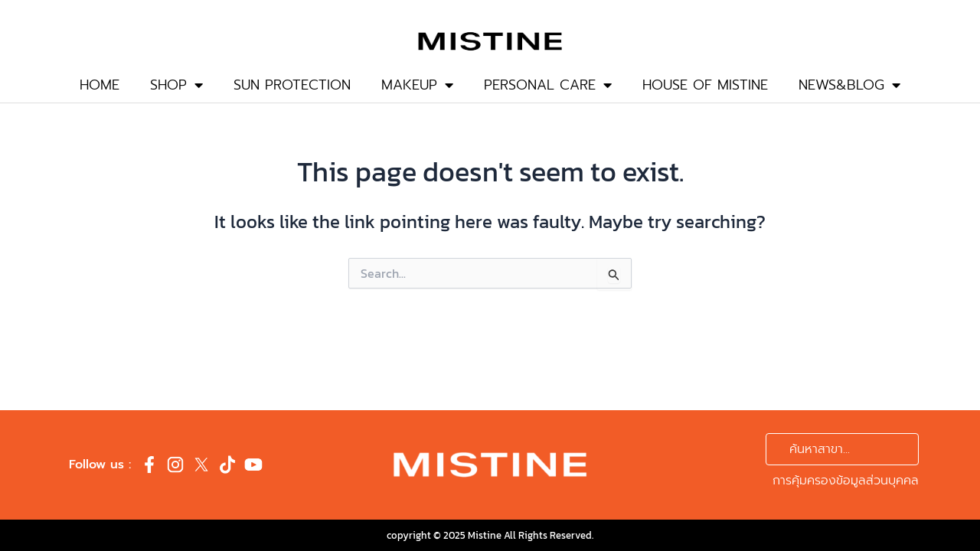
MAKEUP (417, 85)
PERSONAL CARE (548, 85)
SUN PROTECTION (292, 85)
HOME (100, 85)
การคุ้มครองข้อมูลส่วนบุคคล (846, 481)
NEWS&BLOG (849, 85)
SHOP (176, 85)
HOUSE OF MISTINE (705, 85)
